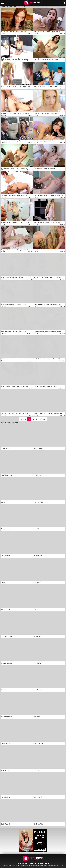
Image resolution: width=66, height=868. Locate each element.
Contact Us (20, 863)
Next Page (43, 419)
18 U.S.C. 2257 (33, 863)
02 (33, 419)
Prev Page (23, 419)
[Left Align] (3, 3)
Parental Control (44, 863)
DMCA (27, 863)
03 (37, 419)
